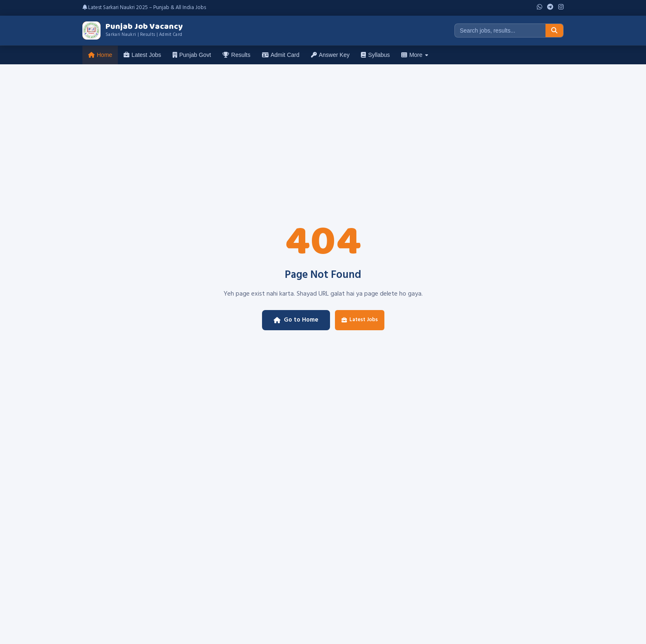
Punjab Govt (192, 55)
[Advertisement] (323, 126)
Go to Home (296, 320)
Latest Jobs (142, 55)
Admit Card (281, 55)
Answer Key (330, 55)
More (415, 55)
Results (236, 55)
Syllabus (375, 55)
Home (100, 55)
